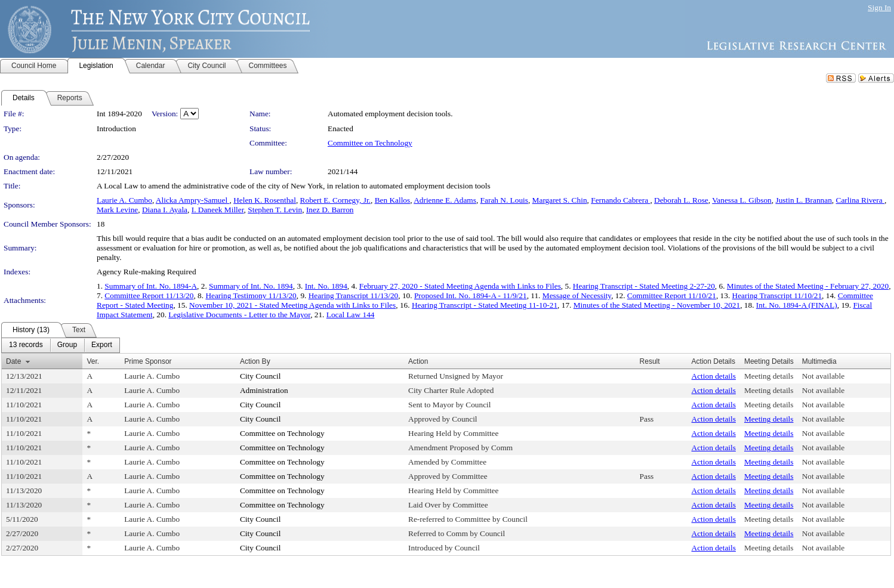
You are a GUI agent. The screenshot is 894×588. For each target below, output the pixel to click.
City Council (261, 376)
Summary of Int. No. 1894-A (151, 286)
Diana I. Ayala (165, 210)
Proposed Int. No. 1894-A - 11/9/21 (471, 295)
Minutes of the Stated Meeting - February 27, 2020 (808, 286)
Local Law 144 (351, 315)
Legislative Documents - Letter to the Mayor (239, 315)
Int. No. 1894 (326, 286)
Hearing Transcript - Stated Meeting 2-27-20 (644, 286)
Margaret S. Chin (560, 200)
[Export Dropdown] (102, 345)
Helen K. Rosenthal (265, 200)
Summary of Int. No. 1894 (251, 286)
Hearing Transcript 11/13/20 (354, 295)
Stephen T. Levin (275, 210)
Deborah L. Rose (681, 200)
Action (418, 361)
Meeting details (769, 376)
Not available (823, 376)
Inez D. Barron (330, 210)
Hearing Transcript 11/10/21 (777, 295)
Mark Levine (117, 210)
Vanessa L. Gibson (742, 200)
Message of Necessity (577, 295)
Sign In (879, 7)
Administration (264, 390)
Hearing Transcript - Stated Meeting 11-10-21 (485, 305)
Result (650, 361)
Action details (714, 376)
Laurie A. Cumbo (124, 200)
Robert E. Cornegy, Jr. (335, 200)
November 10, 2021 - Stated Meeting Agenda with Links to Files (292, 305)
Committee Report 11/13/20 (149, 295)
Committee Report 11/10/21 (672, 295)
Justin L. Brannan (803, 200)
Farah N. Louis (504, 200)
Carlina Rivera (860, 200)
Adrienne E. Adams (445, 200)
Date (13, 361)
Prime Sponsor (148, 361)
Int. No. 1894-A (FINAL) (797, 305)
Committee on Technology (370, 143)
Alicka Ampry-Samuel (193, 200)
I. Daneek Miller (218, 210)
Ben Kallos (393, 200)
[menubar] (61, 345)
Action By (255, 361)
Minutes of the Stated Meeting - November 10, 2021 (657, 305)
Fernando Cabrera (620, 200)
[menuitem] (26, 345)
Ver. (93, 361)
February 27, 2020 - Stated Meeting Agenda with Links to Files (460, 286)
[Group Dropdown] (67, 345)
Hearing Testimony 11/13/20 (251, 295)
